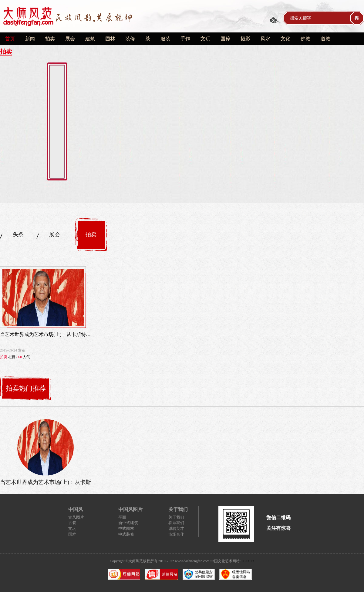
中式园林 (126, 528)
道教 (325, 39)
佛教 (305, 39)
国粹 (225, 39)
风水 (265, 39)
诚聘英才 (176, 528)
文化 (285, 39)
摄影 (245, 39)
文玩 (205, 39)
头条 (18, 234)
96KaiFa (248, 561)
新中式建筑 (128, 523)
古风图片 (76, 517)
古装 (72, 523)
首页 (10, 39)
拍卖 (50, 39)
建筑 (90, 39)
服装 (165, 39)
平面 (122, 517)
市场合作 (176, 534)
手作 (185, 39)
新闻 (30, 39)
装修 (130, 39)
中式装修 (126, 534)
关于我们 (176, 517)
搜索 (357, 18)
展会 (70, 39)
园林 (110, 39)
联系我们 (176, 523)
